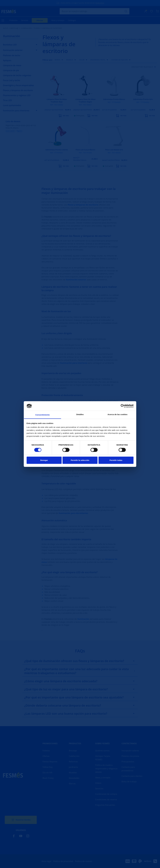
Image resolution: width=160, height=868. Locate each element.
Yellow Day (48, 767)
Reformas (73, 762)
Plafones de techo (12, 55)
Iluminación (26, 28)
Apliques (7, 60)
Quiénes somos (102, 751)
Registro (19, 131)
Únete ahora (100, 3)
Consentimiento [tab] (43, 415)
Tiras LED (7, 100)
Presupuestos (128, 762)
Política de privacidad (63, 861)
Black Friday (48, 778)
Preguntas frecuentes (105, 805)
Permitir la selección (80, 460)
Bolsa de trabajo (129, 782)
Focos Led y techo (11, 80)
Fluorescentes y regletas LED (17, 95)
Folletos (46, 751)
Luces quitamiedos (12, 105)
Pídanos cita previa (130, 756)
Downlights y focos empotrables (18, 85)
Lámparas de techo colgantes (17, 75)
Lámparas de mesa (12, 65)
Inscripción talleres (130, 751)
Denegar (44, 460)
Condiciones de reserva (106, 800)
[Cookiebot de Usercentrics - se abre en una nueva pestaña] (123, 406)
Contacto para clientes (132, 776)
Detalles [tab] (80, 414)
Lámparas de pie (11, 70)
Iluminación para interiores (16, 111)
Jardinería (73, 767)
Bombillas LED (10, 45)
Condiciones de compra (106, 794)
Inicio (5, 28)
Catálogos (72, 20)
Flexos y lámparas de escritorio (18, 90)
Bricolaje (15, 28)
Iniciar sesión (10, 131)
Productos (13, 20)
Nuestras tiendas (21, 820)
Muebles (73, 773)
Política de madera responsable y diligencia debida (106, 769)
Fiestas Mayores (50, 762)
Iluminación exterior (13, 50)
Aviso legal (46, 861)
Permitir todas (116, 460)
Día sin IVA (47, 773)
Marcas (72, 784)
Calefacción (74, 756)
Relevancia (150, 67)
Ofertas (40, 20)
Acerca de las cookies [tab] (118, 414)
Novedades (74, 778)
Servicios (25, 20)
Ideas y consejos (58, 20)
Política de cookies (84, 861)
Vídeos (98, 783)
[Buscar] (94, 11)
